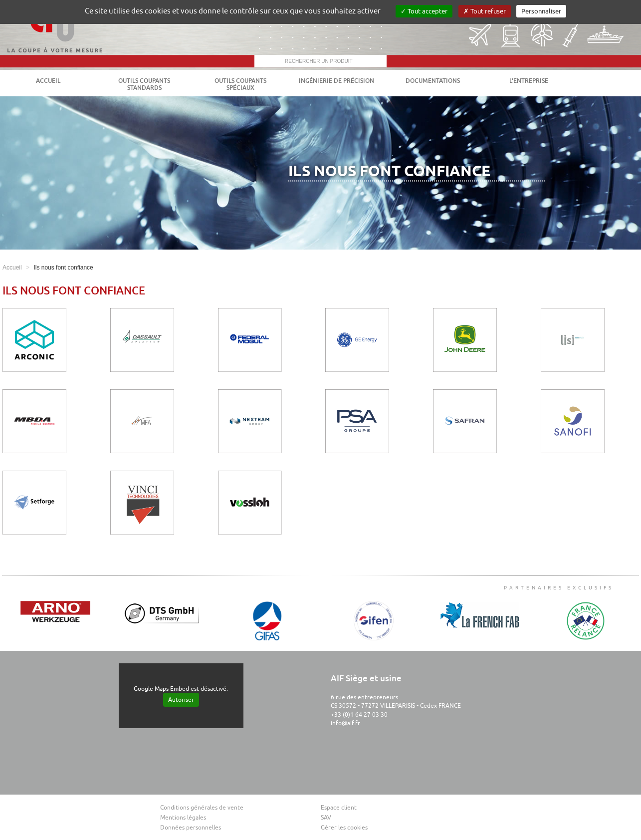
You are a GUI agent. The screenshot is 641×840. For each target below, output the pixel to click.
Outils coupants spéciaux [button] (240, 84)
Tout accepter (424, 11)
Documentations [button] (433, 81)
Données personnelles (191, 828)
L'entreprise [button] (529, 81)
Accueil (48, 81)
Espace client (339, 808)
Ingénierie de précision (336, 81)
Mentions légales (183, 818)
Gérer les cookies (344, 828)
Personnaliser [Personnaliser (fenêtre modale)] (541, 11)
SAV (326, 818)
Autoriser (181, 700)
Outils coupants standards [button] (144, 84)
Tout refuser (485, 11)
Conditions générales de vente (202, 808)
